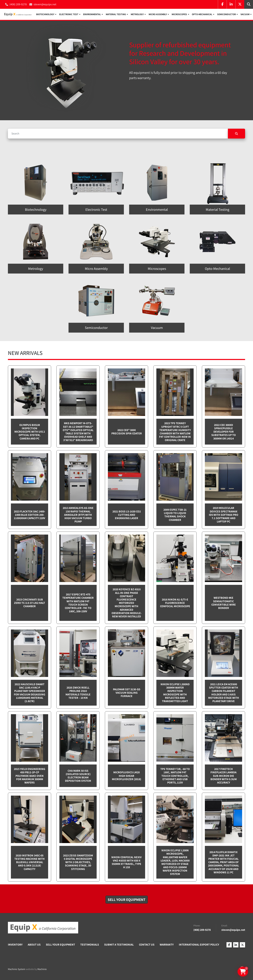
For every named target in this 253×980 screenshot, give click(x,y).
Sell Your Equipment (60, 945)
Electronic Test (69, 15)
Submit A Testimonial (119, 945)
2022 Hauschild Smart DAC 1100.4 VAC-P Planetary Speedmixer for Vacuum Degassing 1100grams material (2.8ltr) (30, 694)
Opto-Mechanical (202, 15)
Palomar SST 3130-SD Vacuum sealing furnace (127, 694)
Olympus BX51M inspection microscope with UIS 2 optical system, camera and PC (30, 433)
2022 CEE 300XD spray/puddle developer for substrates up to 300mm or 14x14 (224, 433)
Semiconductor (226, 15)
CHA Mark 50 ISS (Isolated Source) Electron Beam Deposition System (78, 777)
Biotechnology (45, 15)
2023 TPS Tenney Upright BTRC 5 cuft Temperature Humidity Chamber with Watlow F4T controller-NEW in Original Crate (175, 433)
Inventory (15, 945)
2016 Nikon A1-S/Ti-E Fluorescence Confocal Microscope (175, 604)
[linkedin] (231, 4)
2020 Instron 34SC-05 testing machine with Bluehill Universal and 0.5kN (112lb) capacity (30, 863)
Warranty (167, 945)
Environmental (92, 15)
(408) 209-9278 (18, 4)
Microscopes (179, 15)
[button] (46, 15)
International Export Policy (199, 945)
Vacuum (245, 15)
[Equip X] (43, 928)
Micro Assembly (158, 15)
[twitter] (240, 4)
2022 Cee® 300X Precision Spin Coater (127, 432)
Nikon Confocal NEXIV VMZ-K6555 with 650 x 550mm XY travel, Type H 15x (126, 863)
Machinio (42, 970)
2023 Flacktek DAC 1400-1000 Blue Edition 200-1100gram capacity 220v (30, 515)
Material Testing (116, 15)
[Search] (118, 134)
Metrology (137, 15)
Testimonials (90, 945)
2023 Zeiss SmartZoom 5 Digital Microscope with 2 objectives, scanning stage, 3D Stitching (78, 863)
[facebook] (222, 4)
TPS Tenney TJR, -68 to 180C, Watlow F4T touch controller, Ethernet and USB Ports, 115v (175, 777)
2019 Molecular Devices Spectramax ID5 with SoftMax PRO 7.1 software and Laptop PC (224, 516)
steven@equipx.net (45, 4)
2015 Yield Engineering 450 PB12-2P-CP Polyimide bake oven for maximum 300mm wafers (30, 777)
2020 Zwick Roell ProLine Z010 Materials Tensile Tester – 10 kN (78, 694)
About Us (34, 945)
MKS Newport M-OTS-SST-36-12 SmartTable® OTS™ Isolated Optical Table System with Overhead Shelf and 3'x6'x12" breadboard (78, 433)
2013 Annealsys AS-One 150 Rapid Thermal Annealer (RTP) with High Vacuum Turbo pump (78, 516)
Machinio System (17, 970)
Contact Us (147, 945)
